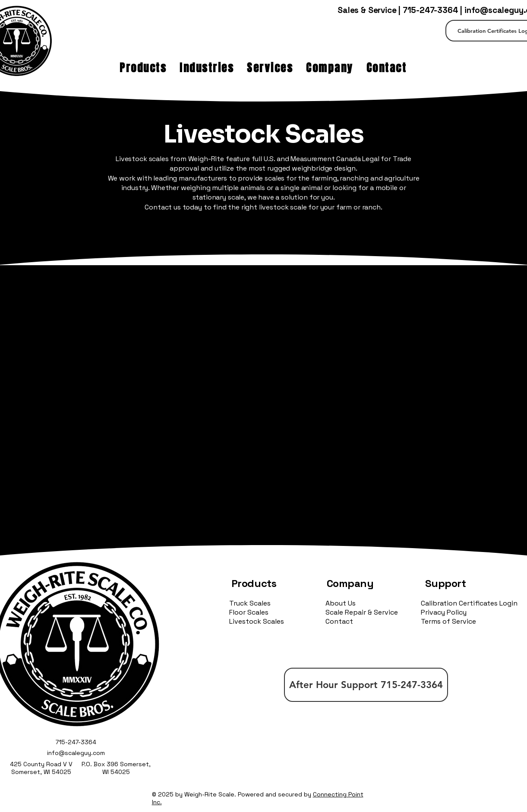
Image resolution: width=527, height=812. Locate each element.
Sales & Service (367, 10)
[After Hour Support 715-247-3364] (366, 685)
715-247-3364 (431, 10)
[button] (143, 68)
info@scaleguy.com (76, 753)
